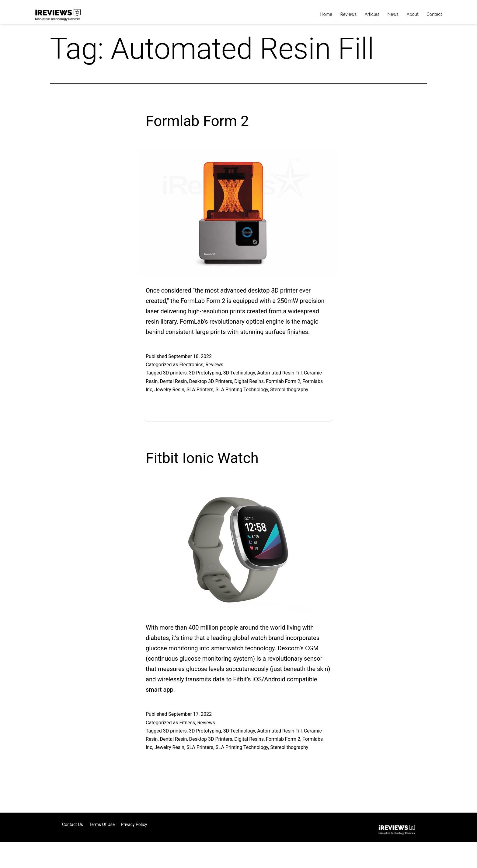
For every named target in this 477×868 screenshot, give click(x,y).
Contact (434, 14)
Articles (372, 14)
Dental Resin (173, 381)
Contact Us (73, 824)
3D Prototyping (205, 373)
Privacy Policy (134, 824)
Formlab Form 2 (197, 121)
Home (326, 14)
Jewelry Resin (169, 390)
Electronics (191, 365)
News (393, 14)
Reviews (348, 14)
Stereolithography (289, 390)
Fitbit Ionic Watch (202, 458)
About (412, 14)
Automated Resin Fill (279, 373)
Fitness (187, 723)
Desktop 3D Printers (211, 381)
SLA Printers (200, 390)
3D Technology (239, 373)
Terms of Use (102, 824)
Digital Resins (249, 381)
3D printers (175, 373)
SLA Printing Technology (242, 390)
